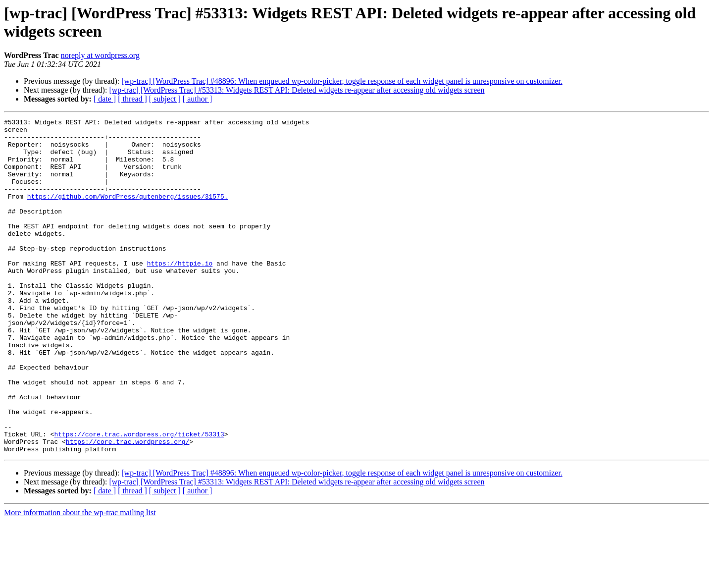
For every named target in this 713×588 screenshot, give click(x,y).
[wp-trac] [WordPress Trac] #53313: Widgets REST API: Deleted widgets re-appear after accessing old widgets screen (297, 90)
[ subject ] (165, 99)
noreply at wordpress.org (100, 55)
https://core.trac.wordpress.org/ (128, 507)
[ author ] (198, 99)
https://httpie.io (180, 293)
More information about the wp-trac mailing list (80, 579)
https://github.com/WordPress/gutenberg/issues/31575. (128, 213)
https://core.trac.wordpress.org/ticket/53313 (139, 498)
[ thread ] (132, 99)
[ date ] (105, 99)
